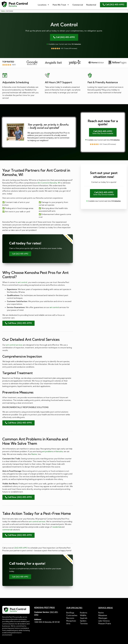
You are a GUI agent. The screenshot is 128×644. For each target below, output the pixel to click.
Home (3, 11)
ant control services (14, 345)
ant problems (48, 451)
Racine (34, 454)
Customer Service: (42, 612)
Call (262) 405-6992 (20, 254)
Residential (91, 5)
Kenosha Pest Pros (44, 608)
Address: (38, 620)
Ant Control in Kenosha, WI (49, 183)
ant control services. (37, 521)
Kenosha (59, 451)
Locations (44, 5)
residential (57, 527)
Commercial (78, 5)
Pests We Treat (61, 5)
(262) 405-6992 (21, 548)
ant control (23, 282)
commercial (7, 530)
